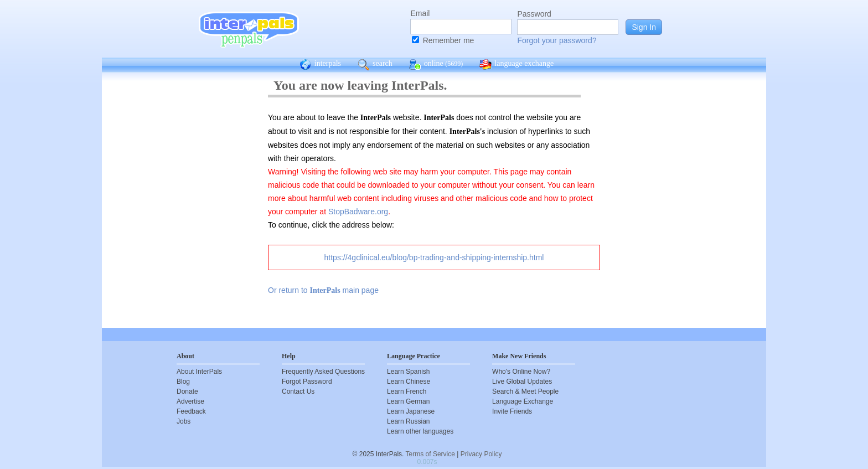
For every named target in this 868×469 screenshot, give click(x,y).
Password (534, 14)
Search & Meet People (525, 391)
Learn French (407, 391)
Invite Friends (512, 411)
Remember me (449, 40)
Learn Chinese (409, 382)
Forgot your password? (557, 40)
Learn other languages (420, 431)
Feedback (191, 411)
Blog (183, 382)
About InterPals (199, 372)
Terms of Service (430, 454)
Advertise (190, 401)
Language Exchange (523, 401)
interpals (320, 65)
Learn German (408, 401)
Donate (187, 391)
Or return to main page (323, 290)
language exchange (516, 65)
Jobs (184, 421)
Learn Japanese (411, 411)
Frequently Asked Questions (323, 372)
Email (420, 13)
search (375, 65)
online (436, 65)
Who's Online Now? (521, 372)
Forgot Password (307, 382)
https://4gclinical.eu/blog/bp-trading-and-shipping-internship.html (434, 257)
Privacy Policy (481, 454)
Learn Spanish (408, 372)
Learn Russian (408, 421)
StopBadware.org (358, 212)
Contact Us (298, 391)
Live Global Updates (522, 382)
